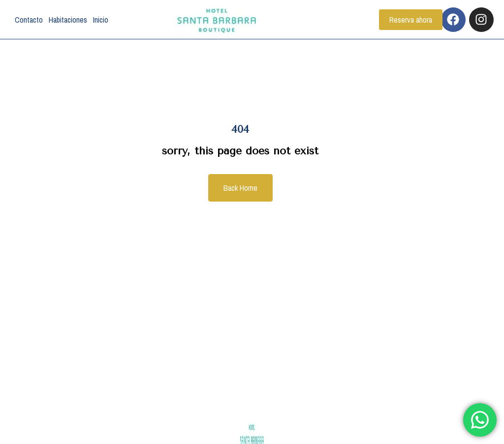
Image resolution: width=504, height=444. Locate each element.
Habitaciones (68, 20)
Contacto (29, 20)
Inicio (101, 20)
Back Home (240, 188)
